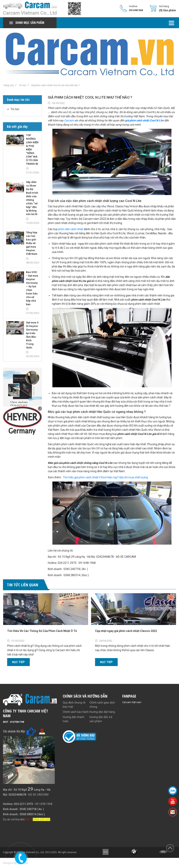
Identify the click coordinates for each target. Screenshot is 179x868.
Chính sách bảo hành (76, 712)
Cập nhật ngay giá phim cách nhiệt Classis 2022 (126, 631)
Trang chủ (8, 85)
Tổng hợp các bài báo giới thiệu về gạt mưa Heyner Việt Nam (32, 243)
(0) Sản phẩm (167, 10)
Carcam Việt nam (132, 702)
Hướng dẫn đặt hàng (102, 712)
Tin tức (22, 85)
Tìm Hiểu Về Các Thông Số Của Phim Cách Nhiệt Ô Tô (42, 631)
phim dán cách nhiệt (71, 229)
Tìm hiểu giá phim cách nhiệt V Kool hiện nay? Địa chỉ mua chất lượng (105, 477)
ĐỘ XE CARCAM (38, 795)
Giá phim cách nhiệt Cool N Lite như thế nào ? (55, 85)
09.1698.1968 (44, 804)
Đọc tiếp (18, 662)
